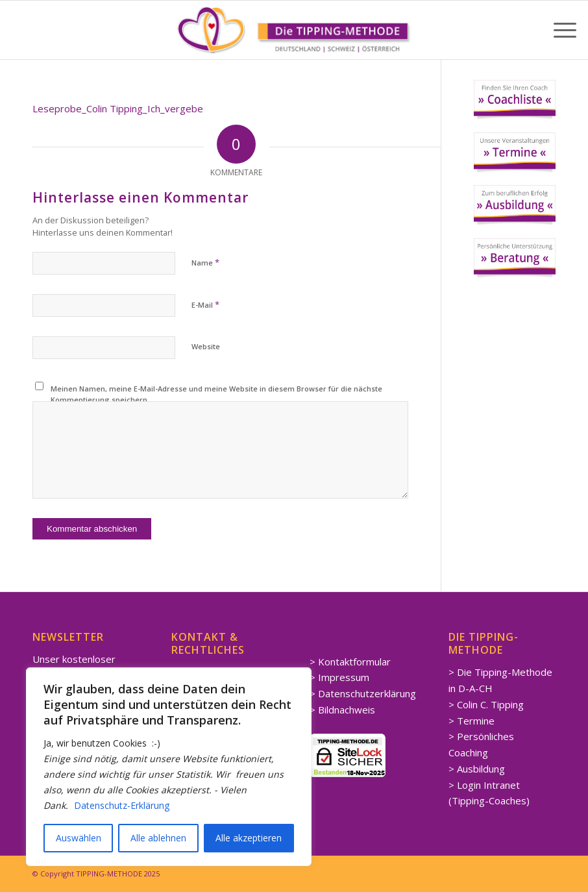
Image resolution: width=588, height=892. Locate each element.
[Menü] (558, 30)
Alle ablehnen (158, 838)
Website (206, 346)
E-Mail (205, 304)
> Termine (472, 721)
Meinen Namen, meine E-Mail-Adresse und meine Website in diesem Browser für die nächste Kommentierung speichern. (216, 394)
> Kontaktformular (350, 662)
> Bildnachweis (342, 710)
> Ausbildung (477, 769)
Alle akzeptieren (249, 838)
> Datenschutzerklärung (363, 693)
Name (205, 262)
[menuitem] (558, 30)
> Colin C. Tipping (486, 704)
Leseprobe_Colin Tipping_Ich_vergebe (118, 108)
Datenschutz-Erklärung (122, 805)
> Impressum (339, 677)
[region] (169, 767)
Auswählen (79, 838)
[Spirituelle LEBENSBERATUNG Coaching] (294, 30)
